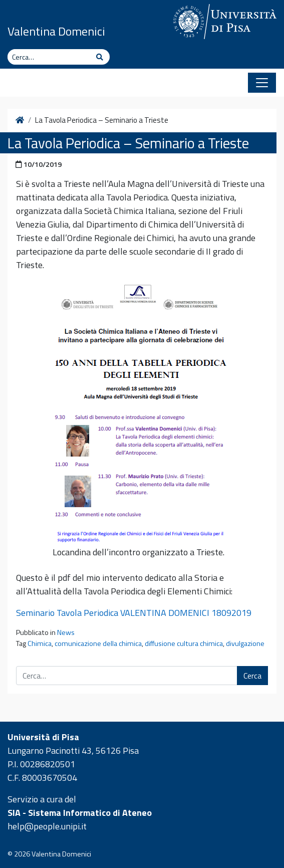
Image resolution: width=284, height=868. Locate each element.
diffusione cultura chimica (184, 643)
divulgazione (245, 643)
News (66, 632)
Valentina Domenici (56, 31)
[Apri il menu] (262, 83)
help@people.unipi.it (47, 826)
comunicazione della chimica (98, 643)
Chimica (40, 643)
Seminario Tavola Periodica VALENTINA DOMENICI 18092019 (134, 613)
